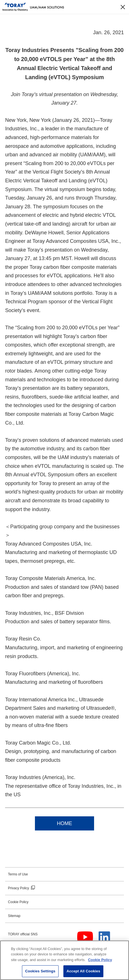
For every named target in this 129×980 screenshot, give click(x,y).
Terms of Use (18, 874)
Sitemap (14, 916)
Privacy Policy (18, 888)
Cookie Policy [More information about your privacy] (100, 960)
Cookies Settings (40, 971)
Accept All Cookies (83, 971)
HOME (64, 823)
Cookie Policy (18, 902)
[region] (64, 960)
